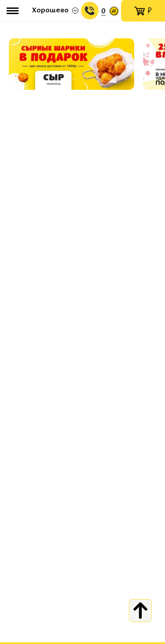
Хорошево (50, 11)
